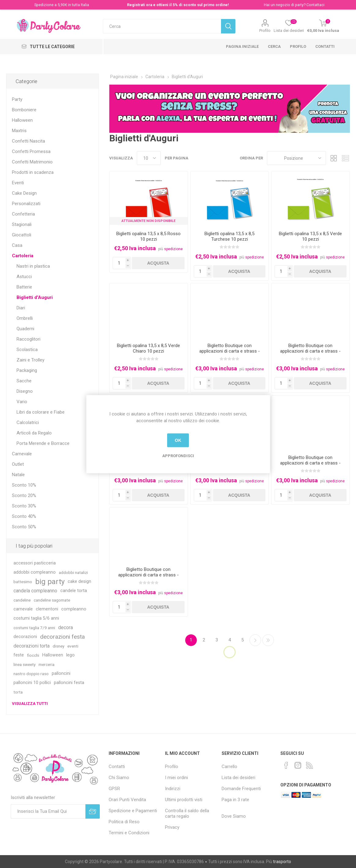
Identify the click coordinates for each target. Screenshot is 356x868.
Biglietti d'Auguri (35, 297)
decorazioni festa (62, 637)
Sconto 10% (24, 485)
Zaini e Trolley (30, 360)
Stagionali (22, 224)
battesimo (23, 582)
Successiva (255, 640)
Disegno (25, 391)
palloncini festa (69, 683)
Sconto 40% (24, 516)
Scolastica (27, 350)
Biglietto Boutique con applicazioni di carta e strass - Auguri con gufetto (230, 351)
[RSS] (309, 765)
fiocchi (33, 655)
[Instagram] (298, 765)
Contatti (325, 46)
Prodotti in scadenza (33, 172)
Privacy (172, 827)
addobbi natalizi (73, 572)
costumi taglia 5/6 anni (36, 618)
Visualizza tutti (30, 704)
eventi (73, 646)
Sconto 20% (24, 495)
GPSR (114, 789)
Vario (22, 402)
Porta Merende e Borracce (43, 443)
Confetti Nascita (28, 141)
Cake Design (24, 193)
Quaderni (25, 329)
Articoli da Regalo (34, 433)
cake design (79, 581)
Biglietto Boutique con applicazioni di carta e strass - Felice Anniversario (310, 463)
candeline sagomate (52, 600)
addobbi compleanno (35, 572)
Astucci (24, 277)
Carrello (229, 767)
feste (19, 655)
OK (178, 440)
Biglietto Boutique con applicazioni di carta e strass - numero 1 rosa (148, 575)
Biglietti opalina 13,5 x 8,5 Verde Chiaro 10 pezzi (148, 348)
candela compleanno (35, 591)
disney (58, 646)
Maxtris (19, 131)
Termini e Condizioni (129, 833)
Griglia (334, 158)
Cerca (274, 46)
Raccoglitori (28, 339)
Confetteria (23, 214)
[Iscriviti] (48, 811)
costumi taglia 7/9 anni (34, 628)
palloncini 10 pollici (32, 683)
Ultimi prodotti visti (184, 800)
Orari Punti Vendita (127, 800)
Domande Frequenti (241, 789)
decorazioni (25, 637)
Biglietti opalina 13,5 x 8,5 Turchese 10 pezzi (229, 236)
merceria (47, 664)
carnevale (23, 609)
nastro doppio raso (31, 674)
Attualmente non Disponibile (148, 221)
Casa (17, 245)
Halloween (22, 120)
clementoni (47, 609)
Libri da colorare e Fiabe (41, 412)
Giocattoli (22, 235)
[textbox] (162, 26)
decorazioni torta (32, 646)
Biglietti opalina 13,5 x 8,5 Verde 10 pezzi (310, 236)
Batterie (24, 287)
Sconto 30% (24, 506)
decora (66, 627)
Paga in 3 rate (235, 800)
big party (50, 582)
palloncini (61, 673)
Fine (268, 640)
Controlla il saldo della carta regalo (187, 813)
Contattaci (315, 5)
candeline (22, 600)
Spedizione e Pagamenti (133, 811)
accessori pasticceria (35, 563)
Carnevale (22, 454)
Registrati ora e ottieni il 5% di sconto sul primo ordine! (178, 5)
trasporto (282, 862)
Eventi (18, 183)
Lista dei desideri (238, 778)
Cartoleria (23, 256)
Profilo (265, 31)
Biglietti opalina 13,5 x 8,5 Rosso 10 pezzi (148, 236)
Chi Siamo (119, 778)
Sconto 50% (24, 527)
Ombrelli (25, 318)
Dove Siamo (234, 816)
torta (18, 692)
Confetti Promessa (31, 151)
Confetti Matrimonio (32, 162)
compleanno (74, 609)
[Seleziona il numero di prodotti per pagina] (149, 158)
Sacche (24, 381)
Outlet (18, 464)
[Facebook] (286, 765)
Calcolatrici (28, 423)
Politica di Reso (124, 822)
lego (70, 655)
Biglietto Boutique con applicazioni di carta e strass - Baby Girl (310, 351)
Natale (18, 475)
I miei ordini (176, 778)
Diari (21, 308)
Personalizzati (26, 204)
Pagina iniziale (242, 46)
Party (17, 99)
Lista (345, 158)
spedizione (173, 249)
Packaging (27, 370)
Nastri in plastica (33, 266)
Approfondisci (178, 455)
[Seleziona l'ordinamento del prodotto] (296, 158)
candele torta (74, 591)
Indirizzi (173, 789)
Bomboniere (24, 110)
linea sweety (24, 664)
